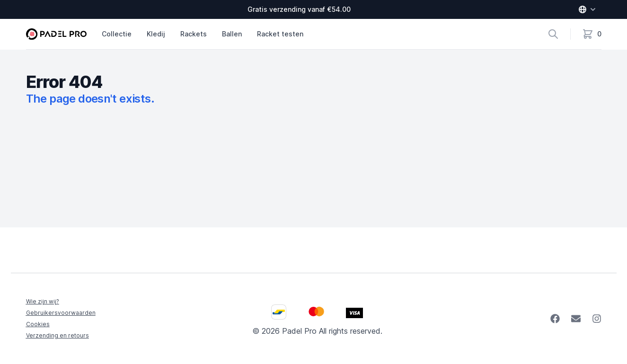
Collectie (117, 34)
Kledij (156, 34)
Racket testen (280, 34)
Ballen (232, 34)
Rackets (194, 34)
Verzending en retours (57, 335)
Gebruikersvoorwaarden (61, 313)
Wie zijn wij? (43, 301)
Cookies (38, 324)
